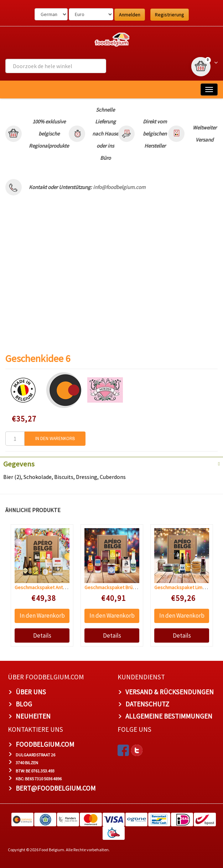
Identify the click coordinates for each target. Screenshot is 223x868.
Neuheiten (33, 716)
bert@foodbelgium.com (56, 788)
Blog (24, 704)
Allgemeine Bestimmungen (169, 716)
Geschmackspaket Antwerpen (47, 587)
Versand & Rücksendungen (170, 692)
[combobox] (56, 66)
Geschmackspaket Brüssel (113, 587)
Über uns (31, 692)
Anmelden (130, 15)
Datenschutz (147, 704)
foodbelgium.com (45, 744)
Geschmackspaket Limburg (183, 587)
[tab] (111, 463)
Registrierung (170, 15)
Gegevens (19, 464)
